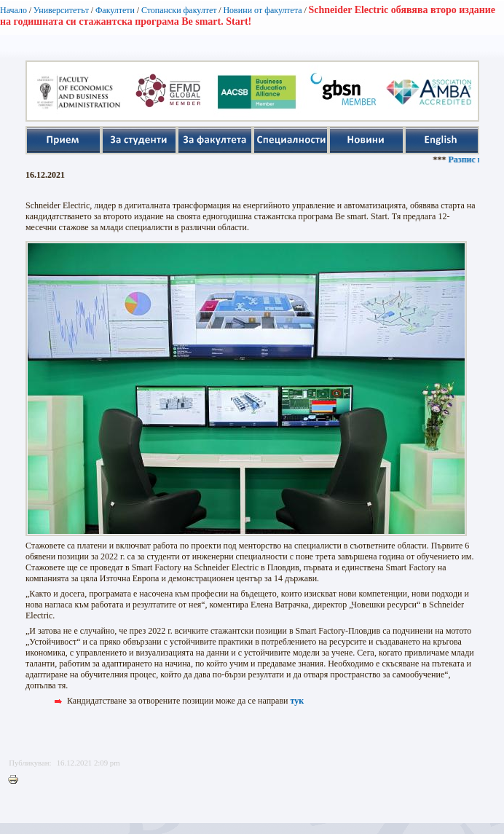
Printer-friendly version (17, 780)
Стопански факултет (179, 10)
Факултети (115, 10)
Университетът (61, 10)
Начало (13, 10)
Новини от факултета (262, 10)
